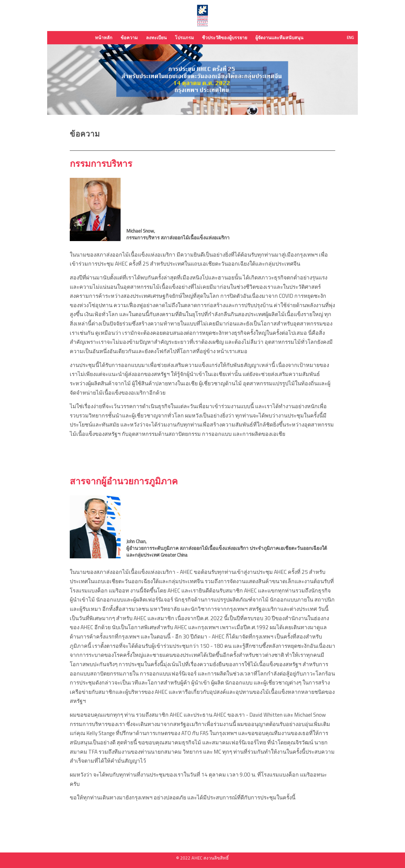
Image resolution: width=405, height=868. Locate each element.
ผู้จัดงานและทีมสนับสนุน (279, 38)
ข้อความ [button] (129, 38)
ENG (350, 38)
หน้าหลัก (104, 38)
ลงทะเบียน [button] (156, 38)
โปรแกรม (184, 38)
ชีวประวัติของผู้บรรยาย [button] (225, 38)
